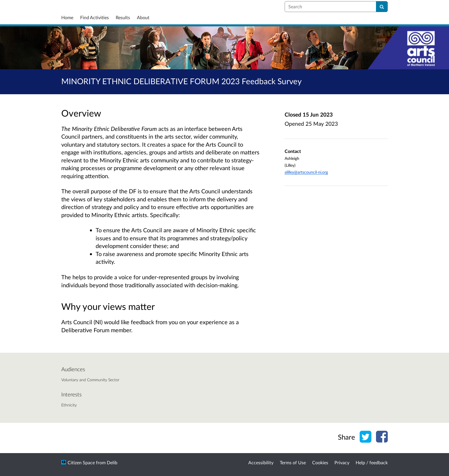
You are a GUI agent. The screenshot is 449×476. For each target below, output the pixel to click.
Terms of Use (293, 462)
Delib (112, 462)
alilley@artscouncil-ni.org (306, 172)
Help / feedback (372, 462)
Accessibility (261, 462)
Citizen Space (81, 462)
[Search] (382, 7)
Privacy (342, 462)
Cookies (320, 462)
